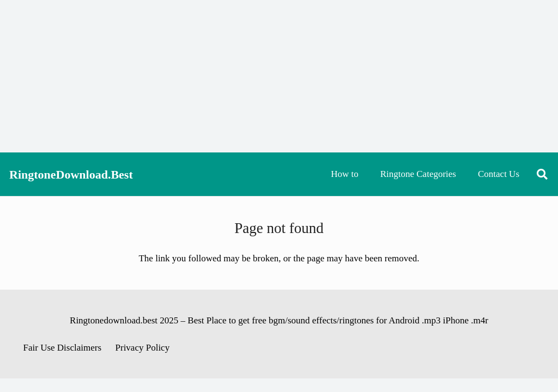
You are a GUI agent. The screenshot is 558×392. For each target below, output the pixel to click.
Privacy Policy (143, 348)
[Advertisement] (279, 76)
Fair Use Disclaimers (63, 348)
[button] (542, 174)
